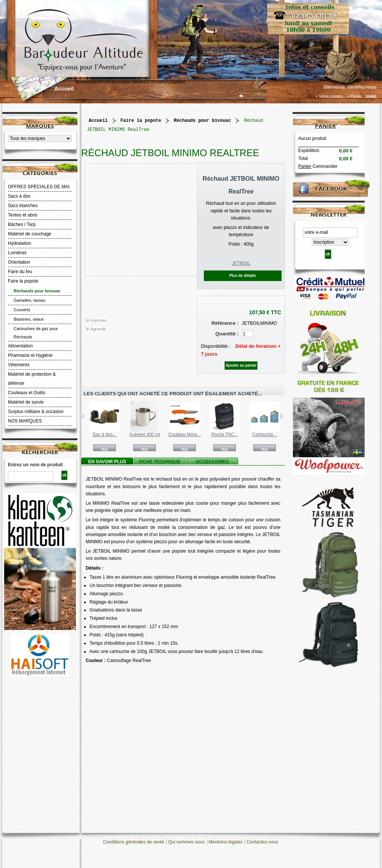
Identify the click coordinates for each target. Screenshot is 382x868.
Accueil (64, 89)
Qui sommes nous (186, 842)
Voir (105, 449)
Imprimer (99, 320)
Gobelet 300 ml (144, 435)
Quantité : (227, 334)
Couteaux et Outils (27, 393)
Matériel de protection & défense (32, 379)
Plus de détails (243, 276)
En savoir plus (107, 462)
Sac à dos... (104, 435)
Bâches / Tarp (22, 224)
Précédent (83, 416)
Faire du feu (20, 272)
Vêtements (19, 365)
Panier (325, 126)
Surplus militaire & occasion (36, 412)
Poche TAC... (225, 435)
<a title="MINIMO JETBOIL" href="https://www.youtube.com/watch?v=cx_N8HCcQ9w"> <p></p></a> (183, 742)
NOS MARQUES (25, 421)
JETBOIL (241, 263)
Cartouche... (264, 435)
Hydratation (19, 243)
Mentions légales (226, 842)
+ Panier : (356, 96)
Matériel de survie (26, 402)
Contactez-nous (262, 842)
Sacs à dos (19, 196)
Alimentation (20, 346)
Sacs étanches (23, 206)
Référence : (225, 323)
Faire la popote (23, 281)
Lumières (17, 253)
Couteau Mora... (185, 435)
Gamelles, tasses (29, 300)
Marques (40, 126)
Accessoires (212, 462)
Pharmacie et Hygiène (30, 355)
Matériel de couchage (30, 234)
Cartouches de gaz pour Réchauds (36, 333)
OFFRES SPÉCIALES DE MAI (39, 187)
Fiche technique (160, 462)
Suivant (282, 416)
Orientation (19, 262)
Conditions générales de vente (134, 842)
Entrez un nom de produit (35, 465)
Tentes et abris (23, 215)
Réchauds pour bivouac (37, 291)
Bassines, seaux (29, 319)
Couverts (22, 310)
